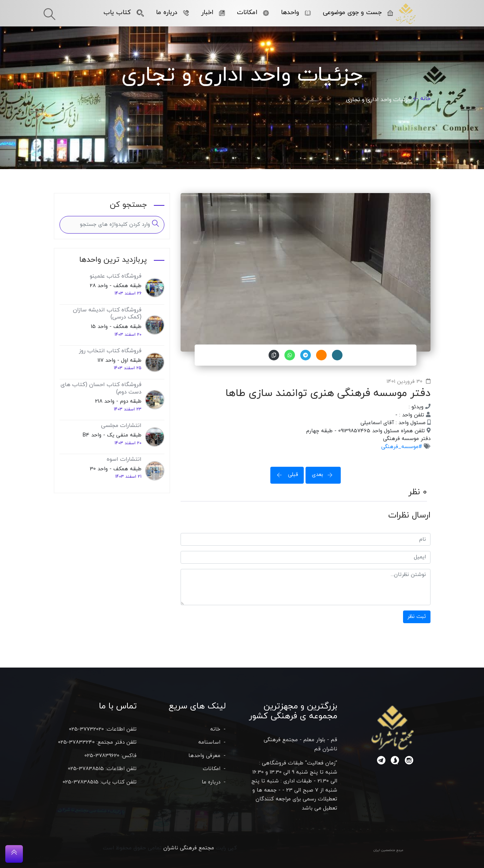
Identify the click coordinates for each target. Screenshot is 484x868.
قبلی (285, 475)
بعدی (325, 475)
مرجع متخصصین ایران (388, 850)
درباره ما (172, 13)
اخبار (213, 13)
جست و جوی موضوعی (358, 13)
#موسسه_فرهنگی (402, 447)
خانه (425, 99)
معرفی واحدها (204, 756)
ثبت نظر (417, 617)
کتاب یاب (124, 13)
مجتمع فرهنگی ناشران (189, 848)
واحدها (296, 13)
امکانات (253, 13)
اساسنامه (209, 742)
